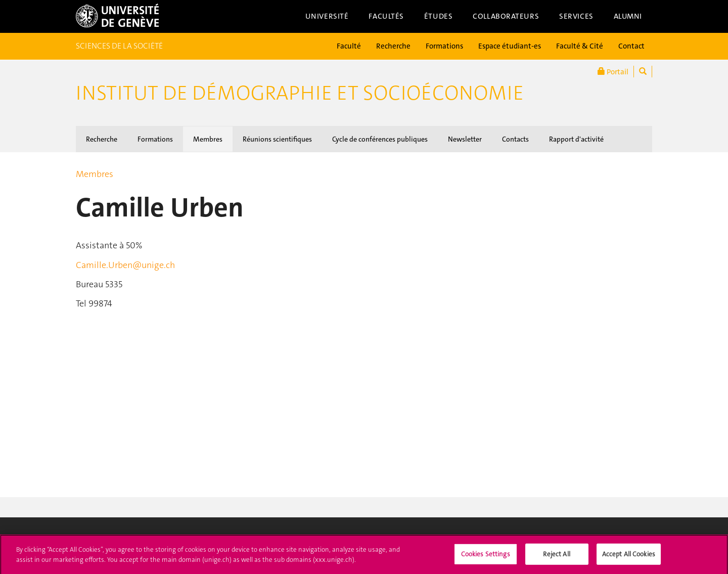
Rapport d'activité (576, 139)
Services (576, 16)
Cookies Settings (486, 557)
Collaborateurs (506, 16)
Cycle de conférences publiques (380, 139)
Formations (444, 46)
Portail (613, 72)
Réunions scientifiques (277, 139)
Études (438, 16)
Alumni (628, 16)
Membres (208, 139)
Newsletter (465, 139)
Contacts (515, 139)
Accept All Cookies (629, 557)
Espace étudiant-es (510, 46)
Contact (631, 46)
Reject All (556, 557)
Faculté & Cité (580, 46)
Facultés (386, 16)
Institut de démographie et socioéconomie (300, 93)
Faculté (349, 46)
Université (327, 16)
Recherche (393, 46)
